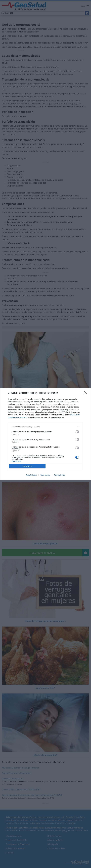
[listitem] (45, 427)
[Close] (86, 393)
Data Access (45, 475)
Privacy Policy (60, 475)
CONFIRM (27, 466)
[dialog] (45, 434)
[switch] (77, 432)
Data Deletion (31, 475)
